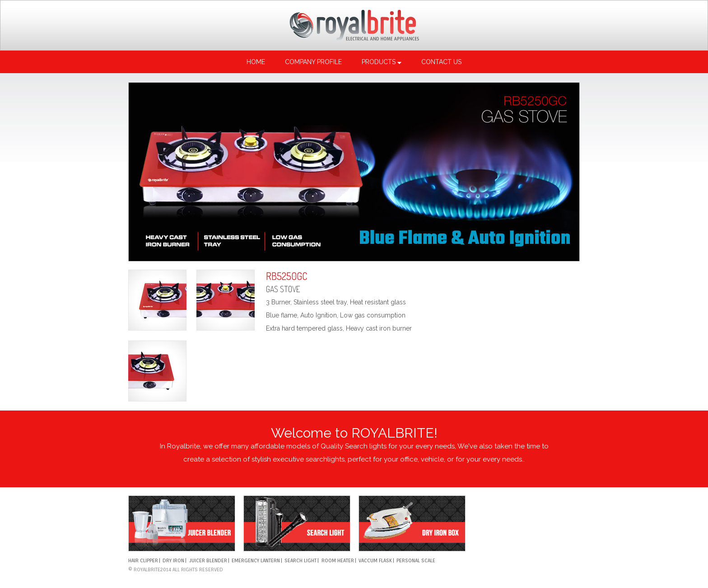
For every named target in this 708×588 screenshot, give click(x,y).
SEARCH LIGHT (300, 560)
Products (382, 62)
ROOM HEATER (338, 560)
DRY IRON (173, 560)
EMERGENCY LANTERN (256, 560)
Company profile (313, 62)
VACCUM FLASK (375, 560)
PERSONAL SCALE (416, 560)
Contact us (441, 62)
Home (256, 62)
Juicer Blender (208, 560)
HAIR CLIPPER (143, 560)
